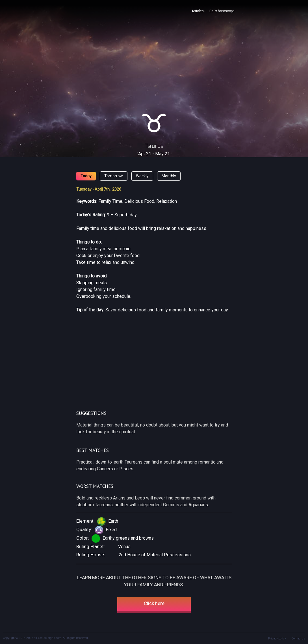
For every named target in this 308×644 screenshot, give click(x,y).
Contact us (298, 638)
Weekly (142, 176)
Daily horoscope (222, 11)
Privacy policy (277, 638)
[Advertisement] (154, 67)
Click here (154, 603)
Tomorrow (114, 176)
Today (86, 176)
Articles (198, 11)
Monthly (169, 176)
